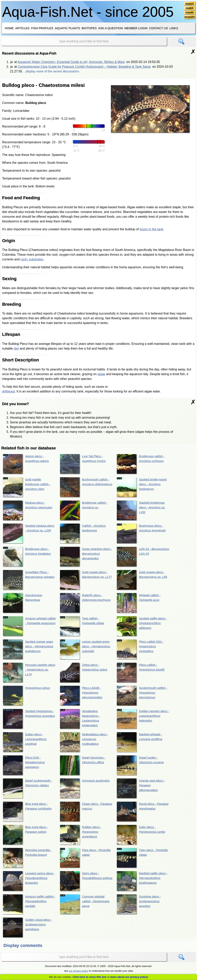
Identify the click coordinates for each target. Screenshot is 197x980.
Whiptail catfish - (140, 604)
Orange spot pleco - (142, 792)
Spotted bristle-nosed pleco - (143, 488)
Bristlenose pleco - (28, 558)
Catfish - (84, 534)
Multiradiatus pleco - (85, 745)
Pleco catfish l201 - (141, 651)
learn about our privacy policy (129, 977)
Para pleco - (82, 862)
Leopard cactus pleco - (29, 885)
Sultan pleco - (26, 745)
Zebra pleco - (85, 675)
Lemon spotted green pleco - (86, 651)
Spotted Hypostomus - (29, 722)
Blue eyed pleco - (29, 815)
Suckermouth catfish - (142, 698)
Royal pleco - (137, 815)
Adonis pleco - (27, 464)
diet (16, 348)
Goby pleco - (142, 838)
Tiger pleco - (139, 862)
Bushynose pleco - (142, 534)
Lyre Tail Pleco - (84, 464)
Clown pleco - (83, 815)
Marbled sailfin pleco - (142, 885)
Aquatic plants (67, 28)
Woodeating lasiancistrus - (81, 722)
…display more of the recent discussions (51, 71)
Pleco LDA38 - (82, 698)
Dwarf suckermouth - (29, 792)
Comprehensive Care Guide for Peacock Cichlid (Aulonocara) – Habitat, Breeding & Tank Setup (84, 67)
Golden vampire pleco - (140, 722)
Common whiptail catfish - (86, 909)
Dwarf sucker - (141, 768)
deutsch (189, 4)
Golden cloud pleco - (29, 932)
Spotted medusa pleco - (28, 534)
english (189, 8)
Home (9, 28)
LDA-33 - (142, 558)
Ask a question (111, 28)
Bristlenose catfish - (142, 464)
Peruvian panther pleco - (29, 675)
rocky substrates (32, 259)
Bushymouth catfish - (86, 488)
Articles (22, 28)
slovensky (189, 18)
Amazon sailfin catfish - (26, 909)
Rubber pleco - (81, 838)
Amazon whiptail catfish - (27, 628)
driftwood (8, 391)
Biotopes (89, 28)
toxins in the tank (151, 229)
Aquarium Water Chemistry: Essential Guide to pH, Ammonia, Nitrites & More (71, 62)
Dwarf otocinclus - (84, 768)
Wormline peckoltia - (28, 862)
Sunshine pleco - (140, 909)
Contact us (158, 28)
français (189, 13)
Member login (136, 28)
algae (101, 374)
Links (174, 28)
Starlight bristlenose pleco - (142, 511)
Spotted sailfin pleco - (143, 628)
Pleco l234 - (25, 768)
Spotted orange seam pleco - (29, 651)
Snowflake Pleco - (27, 581)
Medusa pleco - (29, 511)
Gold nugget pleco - (85, 581)
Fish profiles (42, 28)
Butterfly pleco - (82, 604)
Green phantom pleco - (86, 558)
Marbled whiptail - (141, 745)
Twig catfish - (83, 628)
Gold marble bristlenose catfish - (28, 488)
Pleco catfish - (142, 675)
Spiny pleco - (82, 885)
